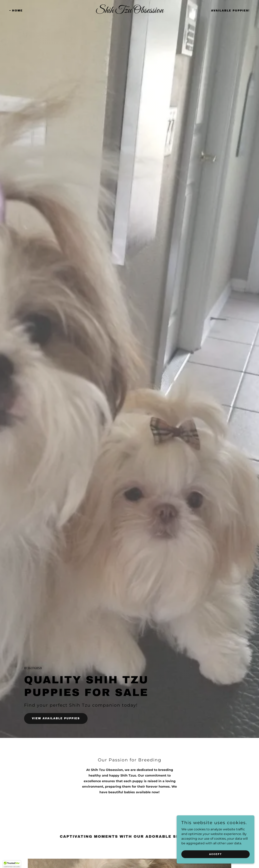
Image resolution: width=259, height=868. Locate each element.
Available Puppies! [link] (230, 11)
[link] (130, 12)
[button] (12, 864)
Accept (216, 854)
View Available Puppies (56, 718)
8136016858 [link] (33, 668)
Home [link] (17, 11)
